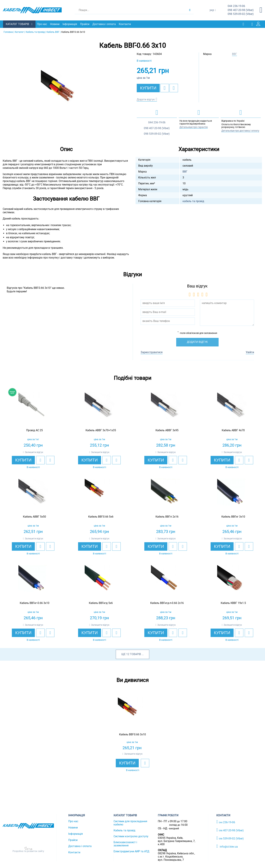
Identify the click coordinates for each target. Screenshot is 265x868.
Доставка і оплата (104, 24)
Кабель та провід (124, 830)
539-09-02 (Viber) (241, 14)
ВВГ (234, 54)
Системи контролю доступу (131, 836)
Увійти (250, 352)
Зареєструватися (152, 352)
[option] (66, 95)
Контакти (125, 24)
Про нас (42, 24)
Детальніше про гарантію (194, 127)
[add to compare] (174, 88)
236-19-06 (236, 6)
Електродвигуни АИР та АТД (131, 851)
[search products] (190, 10)
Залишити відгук (34, 452)
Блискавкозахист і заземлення (125, 844)
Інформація (70, 24)
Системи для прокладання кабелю (130, 823)
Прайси (85, 24)
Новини (55, 24)
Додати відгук (146, 99)
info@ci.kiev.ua (227, 846)
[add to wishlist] (165, 88)
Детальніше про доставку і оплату (240, 130)
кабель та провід (193, 201)
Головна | (9, 32)
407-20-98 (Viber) (241, 10)
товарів (135, 654)
